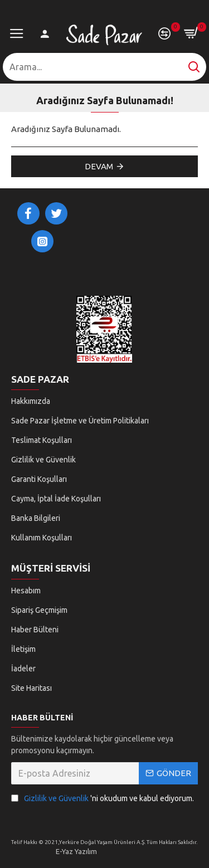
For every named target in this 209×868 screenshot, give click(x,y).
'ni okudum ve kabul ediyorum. (103, 799)
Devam (99, 166)
